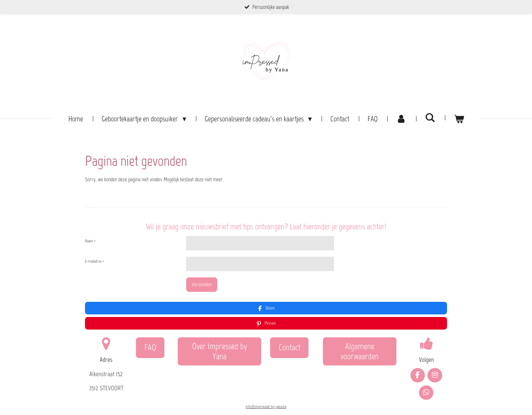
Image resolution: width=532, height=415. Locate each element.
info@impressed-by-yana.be (266, 388)
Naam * (90, 241)
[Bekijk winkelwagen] (459, 119)
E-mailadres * (94, 261)
